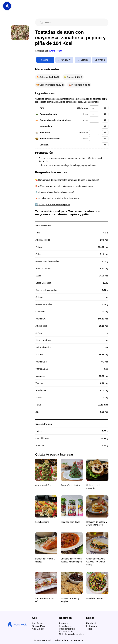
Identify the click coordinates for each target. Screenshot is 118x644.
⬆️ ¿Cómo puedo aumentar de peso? (53, 204)
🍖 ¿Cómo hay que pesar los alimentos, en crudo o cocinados (64, 186)
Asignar (45, 60)
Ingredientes (66, 626)
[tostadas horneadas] (94, 139)
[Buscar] (74, 22)
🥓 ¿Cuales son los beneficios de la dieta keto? (57, 198)
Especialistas (66, 632)
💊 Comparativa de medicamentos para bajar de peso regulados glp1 (67, 180)
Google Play (38, 626)
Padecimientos (67, 629)
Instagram (91, 626)
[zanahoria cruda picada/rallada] (94, 120)
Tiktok (89, 629)
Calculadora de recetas (71, 634)
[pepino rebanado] (94, 114)
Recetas (63, 623)
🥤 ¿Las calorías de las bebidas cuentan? (55, 192)
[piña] (94, 108)
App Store (37, 623)
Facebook (91, 623)
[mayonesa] (94, 132)
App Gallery (38, 629)
